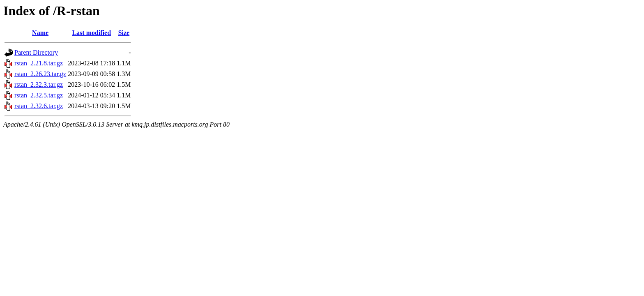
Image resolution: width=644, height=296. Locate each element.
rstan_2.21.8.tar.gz (39, 63)
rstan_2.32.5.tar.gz (39, 95)
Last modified (91, 33)
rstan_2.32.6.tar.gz (39, 106)
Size (124, 33)
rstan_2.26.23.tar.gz (40, 74)
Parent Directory (36, 52)
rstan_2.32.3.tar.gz (39, 84)
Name (40, 33)
